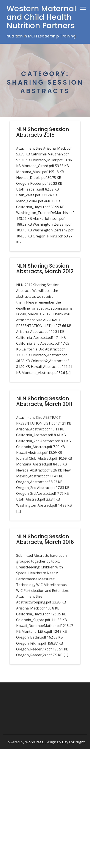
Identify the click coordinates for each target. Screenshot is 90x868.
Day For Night (73, 742)
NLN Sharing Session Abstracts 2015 (43, 132)
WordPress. (35, 742)
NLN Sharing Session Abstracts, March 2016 (45, 545)
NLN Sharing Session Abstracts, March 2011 (44, 404)
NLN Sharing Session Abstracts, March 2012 (45, 269)
